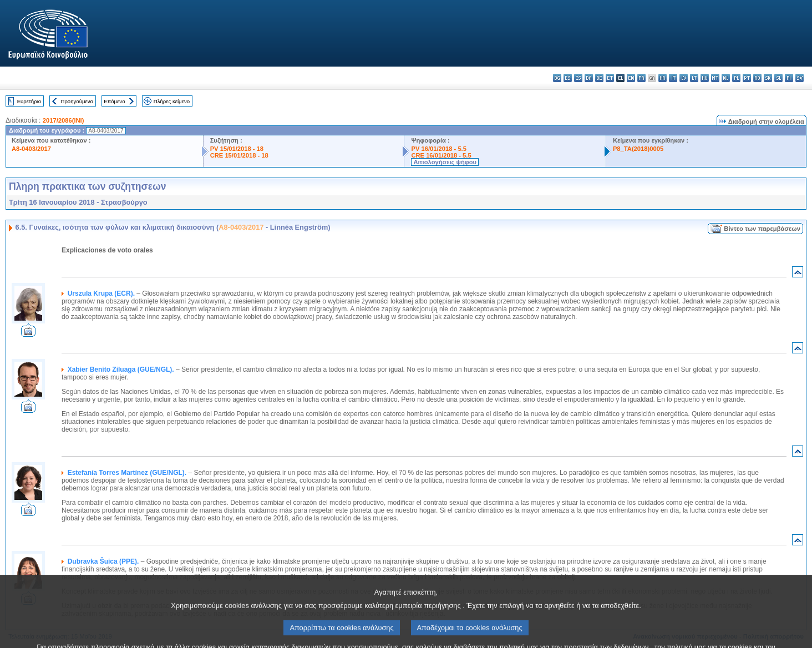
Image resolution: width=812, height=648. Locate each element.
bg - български (557, 78)
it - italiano (673, 78)
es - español (568, 78)
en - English (631, 78)
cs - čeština (578, 78)
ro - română (757, 78)
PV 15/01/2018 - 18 (237, 149)
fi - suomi (789, 78)
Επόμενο (114, 101)
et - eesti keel (610, 78)
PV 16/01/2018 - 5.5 (439, 149)
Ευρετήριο (29, 101)
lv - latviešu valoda (684, 78)
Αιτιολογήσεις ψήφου (445, 162)
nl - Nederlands (726, 78)
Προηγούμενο (77, 101)
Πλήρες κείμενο (172, 101)
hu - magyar (705, 78)
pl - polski (736, 78)
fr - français (641, 78)
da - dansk (589, 78)
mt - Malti (715, 78)
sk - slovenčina (768, 78)
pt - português (747, 78)
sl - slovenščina (778, 78)
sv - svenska (800, 78)
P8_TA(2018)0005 (638, 149)
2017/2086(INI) (64, 120)
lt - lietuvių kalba (694, 78)
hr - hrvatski (663, 78)
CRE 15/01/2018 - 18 (239, 155)
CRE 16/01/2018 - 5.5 (441, 155)
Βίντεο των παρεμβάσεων (762, 229)
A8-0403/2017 (31, 149)
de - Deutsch (599, 78)
